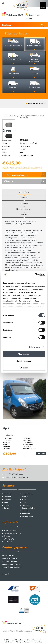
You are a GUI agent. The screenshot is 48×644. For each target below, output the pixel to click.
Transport (8, 536)
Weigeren (24, 368)
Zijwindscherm (27, 516)
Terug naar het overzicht (36, 103)
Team (6, 502)
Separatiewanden (11, 530)
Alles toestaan (24, 354)
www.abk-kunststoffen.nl (12, 567)
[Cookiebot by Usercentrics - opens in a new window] (35, 275)
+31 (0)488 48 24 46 (13, 474)
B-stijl (24, 499)
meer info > (41, 453)
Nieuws (7, 505)
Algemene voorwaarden (33, 642)
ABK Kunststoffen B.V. (21, 640)
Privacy (18, 642)
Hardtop (25, 511)
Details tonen (35, 347)
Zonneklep (26, 514)
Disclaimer (9, 642)
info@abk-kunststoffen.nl (15, 477)
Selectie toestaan (24, 361)
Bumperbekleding (28, 508)
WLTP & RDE (9, 539)
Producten (8, 494)
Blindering (26, 505)
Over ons (7, 497)
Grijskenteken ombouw (13, 533)
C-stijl (24, 502)
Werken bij (36, 640)
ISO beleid (8, 542)
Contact (7, 508)
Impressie (8, 499)
